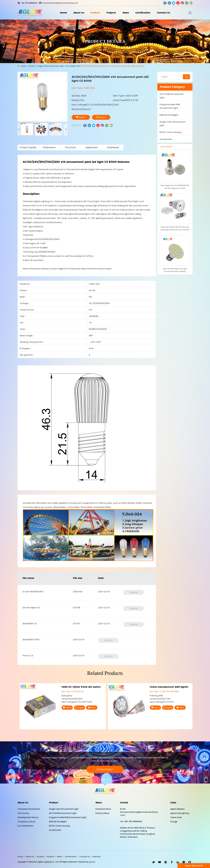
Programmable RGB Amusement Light (170, 106)
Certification (143, 13)
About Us (79, 13)
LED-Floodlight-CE (31, 608)
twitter (174, 3)
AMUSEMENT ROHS (31, 640)
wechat (191, 3)
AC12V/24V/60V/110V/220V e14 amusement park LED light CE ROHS (114, 66)
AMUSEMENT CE (30, 624)
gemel (92, 862)
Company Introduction (29, 809)
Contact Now (105, 769)
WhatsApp (184, 862)
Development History (28, 817)
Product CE (28, 656)
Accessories (166, 139)
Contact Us (164, 13)
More (92, 708)
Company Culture (26, 822)
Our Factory (23, 813)
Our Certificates (25, 826)
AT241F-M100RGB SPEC (33, 592)
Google (174, 822)
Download (133, 592)
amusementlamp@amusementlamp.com (60, 3)
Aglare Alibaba (177, 809)
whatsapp (187, 3)
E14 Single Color (73, 66)
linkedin (169, 3)
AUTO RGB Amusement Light (172, 96)
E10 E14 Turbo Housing (170, 132)
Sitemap (97, 857)
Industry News (102, 813)
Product (95, 13)
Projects (111, 13)
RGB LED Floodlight (169, 115)
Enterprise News (103, 809)
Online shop (176, 817)
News (126, 13)
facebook (165, 3)
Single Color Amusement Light (50, 66)
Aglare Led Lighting (180, 813)
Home (63, 13)
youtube (178, 3)
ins (182, 3)
